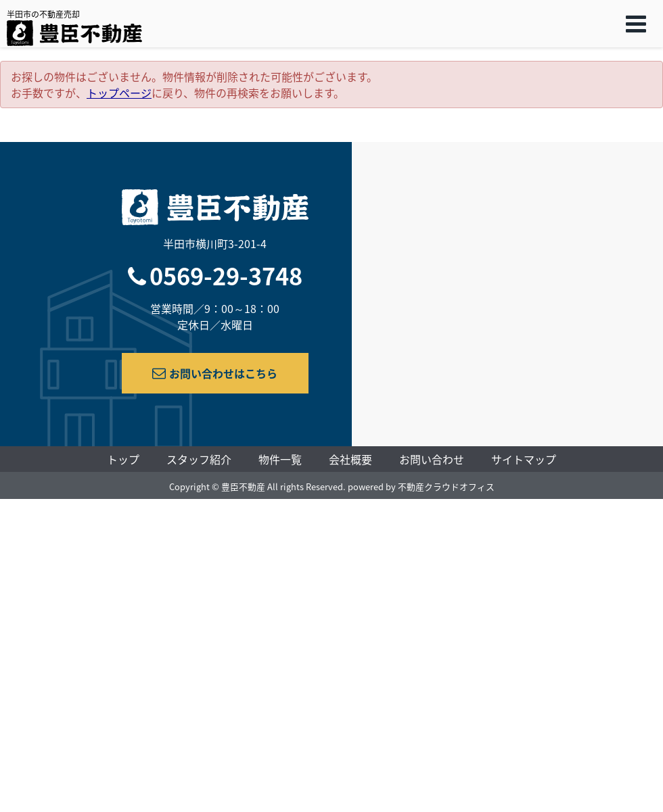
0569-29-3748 (226, 276)
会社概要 (350, 459)
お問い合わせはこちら (215, 373)
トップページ (119, 93)
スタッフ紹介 (199, 459)
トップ (123, 459)
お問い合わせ (432, 459)
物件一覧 (280, 459)
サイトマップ (524, 459)
